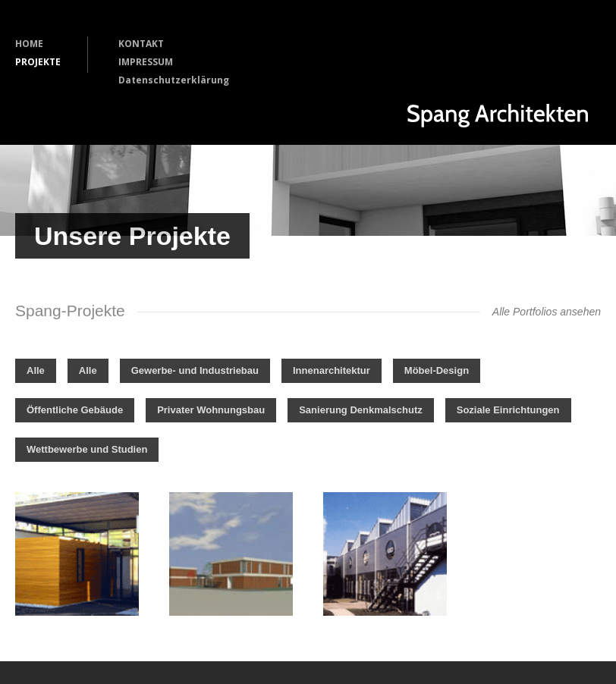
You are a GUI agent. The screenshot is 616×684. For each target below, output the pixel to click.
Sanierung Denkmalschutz (361, 410)
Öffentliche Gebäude (75, 410)
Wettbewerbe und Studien (87, 449)
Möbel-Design (437, 370)
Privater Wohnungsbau (211, 410)
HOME (29, 44)
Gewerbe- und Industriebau (195, 370)
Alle (36, 370)
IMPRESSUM (146, 62)
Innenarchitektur (332, 370)
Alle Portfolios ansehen (547, 312)
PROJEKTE (38, 62)
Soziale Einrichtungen (508, 410)
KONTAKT (141, 44)
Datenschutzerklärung (174, 80)
